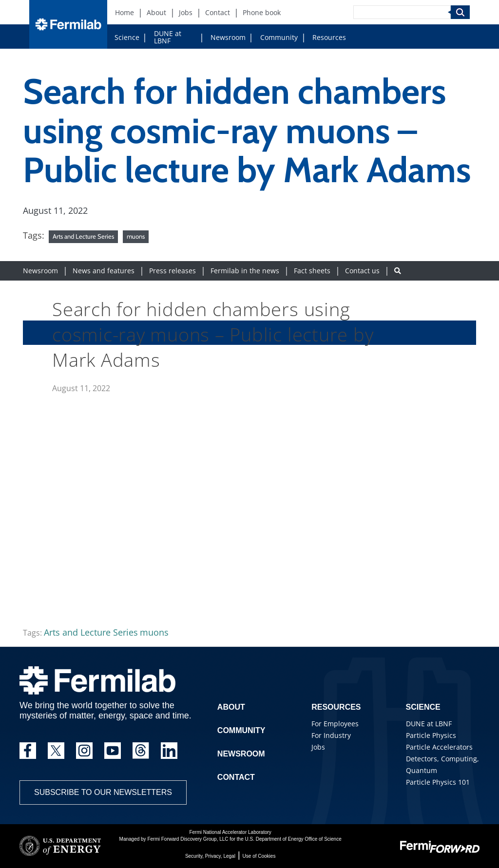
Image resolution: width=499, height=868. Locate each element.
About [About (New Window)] (156, 12)
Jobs (318, 747)
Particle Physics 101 (438, 782)
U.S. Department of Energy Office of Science (293, 839)
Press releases (173, 271)
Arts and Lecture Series (83, 236)
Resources (329, 37)
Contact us (362, 271)
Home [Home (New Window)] (125, 12)
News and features (104, 271)
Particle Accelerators (439, 747)
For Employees (335, 724)
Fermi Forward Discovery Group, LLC (188, 839)
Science (127, 37)
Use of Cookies (259, 856)
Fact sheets (312, 271)
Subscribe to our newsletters (103, 792)
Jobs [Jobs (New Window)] (186, 12)
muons (136, 236)
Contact (236, 777)
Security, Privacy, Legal (210, 856)
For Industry (331, 735)
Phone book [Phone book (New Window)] (262, 12)
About (231, 707)
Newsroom (228, 37)
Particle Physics (431, 735)
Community (279, 37)
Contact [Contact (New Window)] (218, 12)
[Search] (402, 12)
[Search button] (398, 271)
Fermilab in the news (245, 271)
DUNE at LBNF (168, 37)
